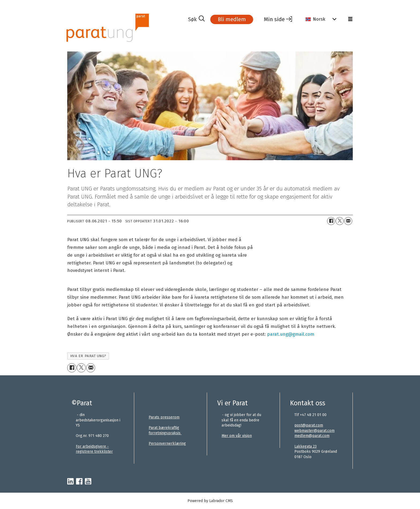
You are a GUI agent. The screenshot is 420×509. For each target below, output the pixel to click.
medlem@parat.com (312, 436)
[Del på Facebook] (331, 221)
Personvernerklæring (167, 443)
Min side (274, 19)
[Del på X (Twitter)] (340, 221)
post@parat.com (309, 425)
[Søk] (196, 19)
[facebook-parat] (79, 482)
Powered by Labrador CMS (210, 501)
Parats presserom (164, 417)
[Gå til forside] (108, 28)
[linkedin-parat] (70, 482)
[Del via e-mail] (348, 221)
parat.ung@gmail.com (291, 334)
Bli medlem (232, 19)
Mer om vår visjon (237, 436)
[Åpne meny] (350, 19)
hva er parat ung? (88, 356)
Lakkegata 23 (305, 446)
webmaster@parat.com (314, 431)
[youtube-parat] (88, 482)
